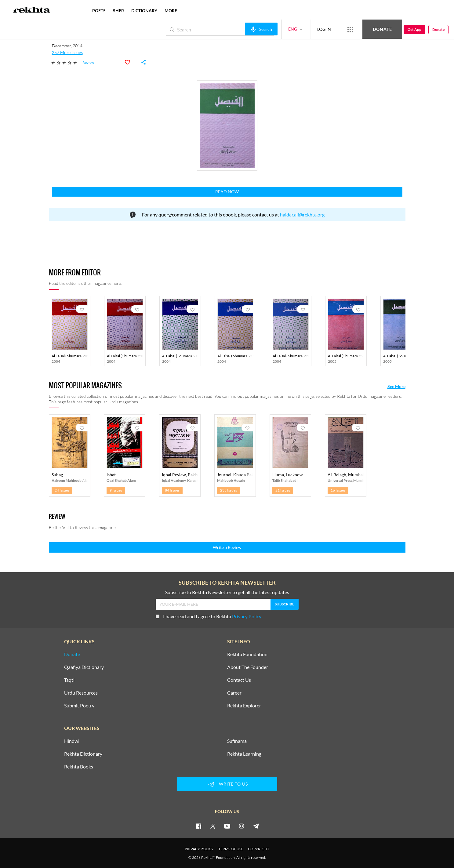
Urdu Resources (81, 693)
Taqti (69, 680)
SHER (118, 11)
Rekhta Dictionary (83, 754)
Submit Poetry (79, 706)
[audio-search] (261, 29)
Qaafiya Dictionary (84, 667)
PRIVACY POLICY (199, 849)
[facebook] (198, 826)
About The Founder (248, 667)
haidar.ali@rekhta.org (302, 214)
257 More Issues (67, 53)
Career (234, 693)
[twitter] (213, 826)
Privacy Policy (247, 616)
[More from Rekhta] (350, 29)
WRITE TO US (227, 784)
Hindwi (72, 741)
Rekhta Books (79, 767)
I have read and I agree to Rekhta (209, 616)
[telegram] (256, 826)
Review (88, 63)
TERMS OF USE (231, 849)
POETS (99, 11)
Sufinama (237, 741)
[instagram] (242, 826)
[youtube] (227, 826)
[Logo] (31, 11)
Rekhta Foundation (247, 654)
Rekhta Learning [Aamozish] (244, 754)
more (171, 11)
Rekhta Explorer (244, 706)
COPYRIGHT (259, 849)
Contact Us (239, 680)
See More (396, 387)
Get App (414, 29)
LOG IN (324, 29)
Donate (382, 29)
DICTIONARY (144, 11)
